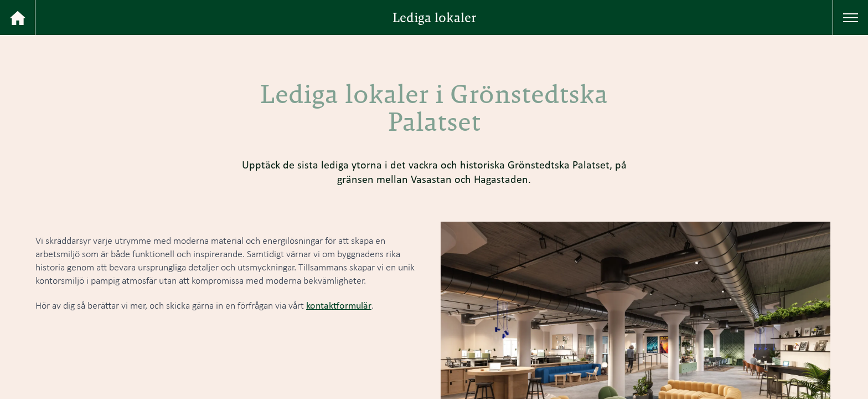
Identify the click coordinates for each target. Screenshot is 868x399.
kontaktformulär (339, 305)
